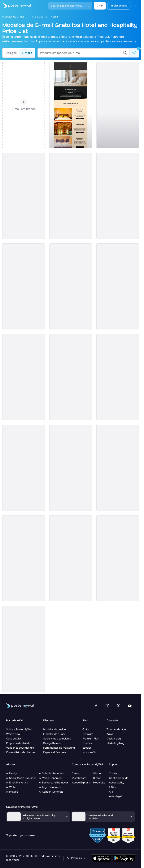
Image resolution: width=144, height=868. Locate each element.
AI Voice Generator (50, 778)
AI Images (12, 792)
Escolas (87, 748)
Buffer (97, 778)
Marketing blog (115, 743)
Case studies (14, 739)
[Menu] (136, 6)
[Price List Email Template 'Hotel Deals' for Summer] (118, 377)
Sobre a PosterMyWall (19, 729)
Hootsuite (99, 783)
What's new (13, 734)
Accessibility (117, 783)
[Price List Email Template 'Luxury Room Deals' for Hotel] (24, 286)
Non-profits (89, 752)
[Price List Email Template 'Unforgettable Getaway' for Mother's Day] (24, 649)
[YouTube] (130, 706)
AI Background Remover (54, 783)
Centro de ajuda (119, 778)
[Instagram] (107, 706)
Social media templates (57, 739)
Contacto (115, 773)
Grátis (86, 729)
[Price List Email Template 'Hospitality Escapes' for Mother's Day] (71, 377)
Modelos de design (55, 729)
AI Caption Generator (52, 792)
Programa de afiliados (19, 743)
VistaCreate (79, 778)
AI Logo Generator (50, 787)
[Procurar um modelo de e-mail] (81, 53)
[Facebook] (96, 706)
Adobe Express (81, 783)
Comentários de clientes (21, 752)
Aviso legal (115, 796)
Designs (11, 53)
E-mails (27, 53)
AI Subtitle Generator (52, 773)
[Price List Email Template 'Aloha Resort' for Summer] (118, 105)
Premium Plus (91, 739)
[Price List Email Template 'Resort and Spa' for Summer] (71, 196)
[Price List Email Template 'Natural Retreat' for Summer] (24, 558)
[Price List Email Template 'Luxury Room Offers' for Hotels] (24, 377)
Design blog (114, 739)
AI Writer (11, 787)
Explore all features (55, 752)
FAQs (112, 787)
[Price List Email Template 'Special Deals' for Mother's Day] (71, 286)
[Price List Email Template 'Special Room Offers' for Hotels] (118, 196)
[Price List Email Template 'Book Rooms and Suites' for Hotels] (71, 105)
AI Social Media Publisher (21, 778)
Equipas (87, 743)
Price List (37, 17)
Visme (97, 773)
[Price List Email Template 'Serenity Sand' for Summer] (118, 286)
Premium (88, 734)
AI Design (12, 773)
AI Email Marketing (17, 783)
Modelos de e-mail (13, 17)
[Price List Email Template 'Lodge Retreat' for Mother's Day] (71, 558)
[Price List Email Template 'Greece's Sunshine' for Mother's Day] (71, 468)
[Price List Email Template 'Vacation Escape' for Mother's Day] (118, 558)
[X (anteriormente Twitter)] (118, 706)
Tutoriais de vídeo (117, 729)
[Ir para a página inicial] (16, 6)
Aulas (110, 734)
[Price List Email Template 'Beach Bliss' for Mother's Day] (24, 468)
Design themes (52, 743)
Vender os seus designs (20, 748)
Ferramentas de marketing (59, 748)
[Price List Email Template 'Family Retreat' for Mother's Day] (118, 468)
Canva (76, 773)
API (111, 792)
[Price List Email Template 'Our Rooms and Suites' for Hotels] (24, 196)
